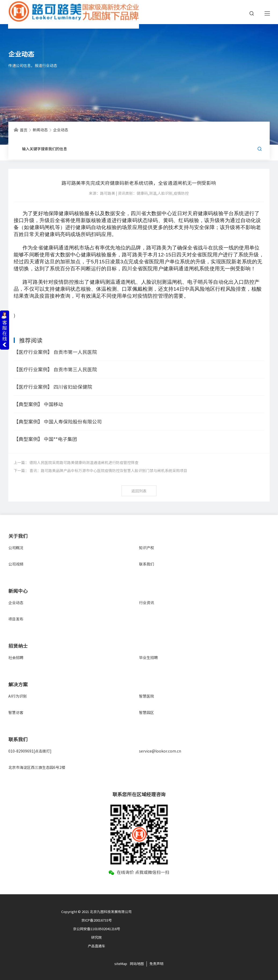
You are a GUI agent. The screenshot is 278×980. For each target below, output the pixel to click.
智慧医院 (147, 696)
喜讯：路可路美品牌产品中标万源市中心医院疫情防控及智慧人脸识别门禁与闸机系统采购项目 (108, 471)
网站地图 (137, 964)
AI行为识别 (18, 696)
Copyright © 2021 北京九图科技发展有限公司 (96, 912)
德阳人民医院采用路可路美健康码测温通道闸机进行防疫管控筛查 (84, 463)
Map (124, 964)
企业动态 (16, 603)
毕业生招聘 (148, 658)
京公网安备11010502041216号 (97, 929)
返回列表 (139, 491)
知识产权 (147, 548)
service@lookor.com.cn (160, 751)
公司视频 (16, 564)
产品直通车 (96, 946)
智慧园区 (147, 713)
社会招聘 (16, 658)
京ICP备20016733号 (97, 920)
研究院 (96, 938)
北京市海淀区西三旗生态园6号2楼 (37, 768)
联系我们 (147, 564)
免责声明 (156, 964)
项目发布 (16, 619)
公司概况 (16, 548)
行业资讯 (147, 603)
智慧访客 (16, 713)
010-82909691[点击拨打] (30, 751)
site (117, 964)
